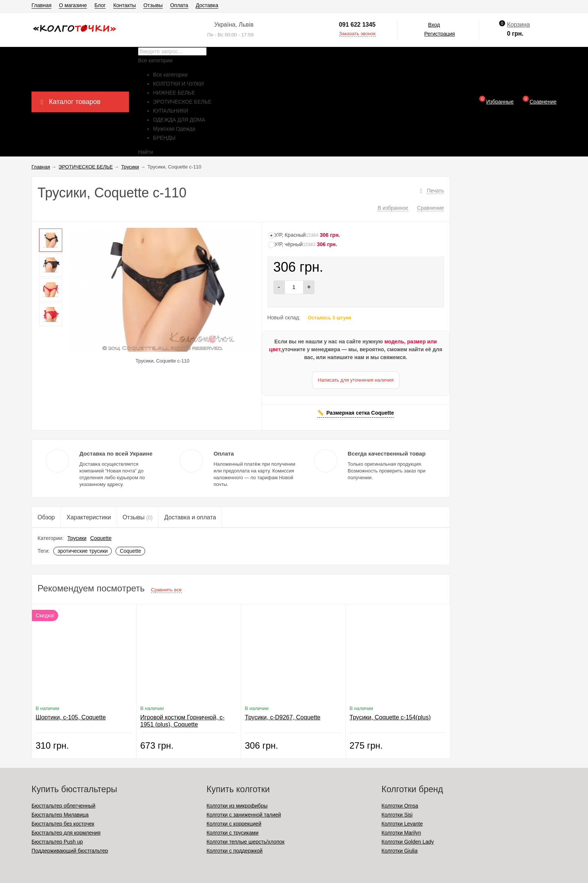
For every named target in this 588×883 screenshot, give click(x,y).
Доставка (207, 5)
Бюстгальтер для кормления (66, 833)
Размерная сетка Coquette (360, 413)
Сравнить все (166, 590)
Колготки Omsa (400, 806)
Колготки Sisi (397, 815)
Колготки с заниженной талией (244, 815)
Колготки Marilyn (401, 833)
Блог (100, 5)
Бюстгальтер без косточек (63, 824)
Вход (434, 25)
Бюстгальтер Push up (57, 842)
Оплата (179, 5)
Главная (41, 5)
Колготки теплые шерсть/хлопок (246, 842)
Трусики (77, 538)
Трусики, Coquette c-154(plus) (390, 717)
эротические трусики (82, 551)
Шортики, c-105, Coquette (71, 717)
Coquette (101, 538)
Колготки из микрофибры (237, 806)
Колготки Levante (402, 824)
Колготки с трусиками (233, 833)
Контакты (124, 5)
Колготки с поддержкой (235, 851)
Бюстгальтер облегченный (63, 806)
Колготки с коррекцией (234, 824)
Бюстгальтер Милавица (60, 815)
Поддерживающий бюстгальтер (70, 851)
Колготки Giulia (399, 851)
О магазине (73, 5)
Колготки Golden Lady (408, 842)
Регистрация (439, 34)
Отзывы (153, 5)
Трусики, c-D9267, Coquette (283, 717)
